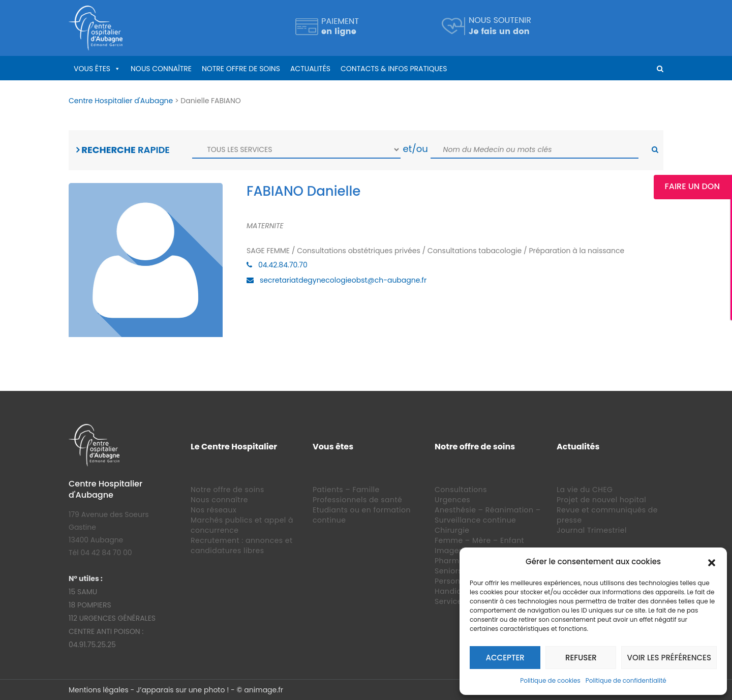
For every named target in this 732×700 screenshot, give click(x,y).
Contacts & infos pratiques (394, 69)
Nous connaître (161, 69)
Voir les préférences (669, 658)
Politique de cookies (550, 680)
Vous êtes (92, 69)
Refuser (581, 658)
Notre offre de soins (241, 69)
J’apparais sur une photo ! (182, 690)
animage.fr (264, 690)
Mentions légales (99, 690)
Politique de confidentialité (626, 680)
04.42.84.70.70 (283, 265)
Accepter (505, 658)
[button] (712, 562)
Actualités (310, 69)
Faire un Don (694, 186)
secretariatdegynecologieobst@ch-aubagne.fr (343, 280)
